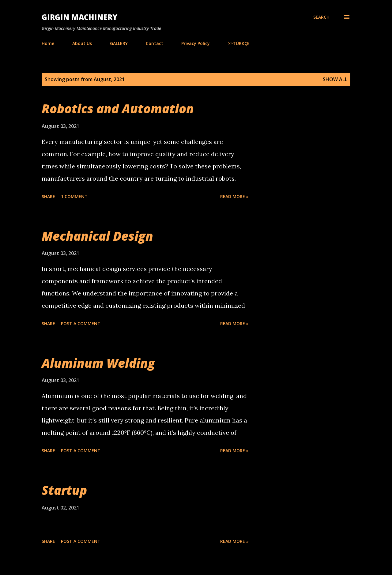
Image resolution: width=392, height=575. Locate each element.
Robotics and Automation (118, 109)
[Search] (321, 17)
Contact (155, 43)
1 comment (74, 196)
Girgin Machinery (79, 17)
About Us (82, 43)
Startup (64, 490)
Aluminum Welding (98, 363)
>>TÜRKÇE (239, 43)
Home (48, 43)
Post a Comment (81, 323)
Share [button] (48, 196)
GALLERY (119, 43)
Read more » (234, 196)
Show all (335, 79)
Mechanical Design (97, 236)
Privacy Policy (196, 43)
